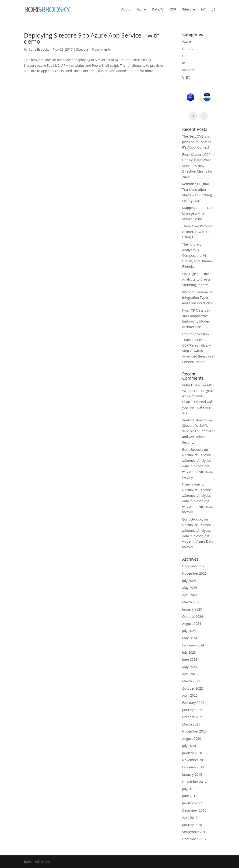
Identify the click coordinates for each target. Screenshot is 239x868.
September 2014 (195, 832)
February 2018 (193, 767)
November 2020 (195, 731)
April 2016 (190, 818)
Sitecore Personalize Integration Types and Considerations (198, 298)
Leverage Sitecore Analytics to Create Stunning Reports (196, 279)
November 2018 (195, 760)
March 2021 (191, 724)
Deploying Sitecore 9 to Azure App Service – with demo (92, 38)
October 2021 (193, 717)
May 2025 (190, 588)
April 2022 (190, 695)
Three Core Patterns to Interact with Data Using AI (198, 232)
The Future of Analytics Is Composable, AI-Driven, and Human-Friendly (198, 255)
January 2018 (192, 774)
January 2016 (192, 825)
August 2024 (192, 623)
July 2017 (189, 789)
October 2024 (193, 616)
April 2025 (190, 595)
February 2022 (193, 703)
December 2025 (194, 566)
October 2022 (193, 688)
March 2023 (191, 681)
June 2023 (190, 659)
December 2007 (194, 839)
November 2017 (195, 782)
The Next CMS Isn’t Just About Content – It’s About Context (198, 142)
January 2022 (192, 710)
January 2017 (192, 803)
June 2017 (190, 796)
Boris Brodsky (39, 49)
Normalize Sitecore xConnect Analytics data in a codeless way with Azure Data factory (198, 466)
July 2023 (189, 652)
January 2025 (192, 609)
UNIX (186, 77)
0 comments (101, 49)
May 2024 (190, 638)
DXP (173, 10)
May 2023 (190, 667)
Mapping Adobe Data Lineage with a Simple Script (198, 213)
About (126, 10)
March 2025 (191, 602)
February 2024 (193, 645)
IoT (203, 10)
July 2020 (189, 746)
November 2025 (195, 573)
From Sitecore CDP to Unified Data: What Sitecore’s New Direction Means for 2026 (199, 166)
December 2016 (194, 810)
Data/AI (158, 10)
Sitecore (188, 10)
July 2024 (189, 631)
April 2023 (190, 674)
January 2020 (192, 753)
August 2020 (192, 738)
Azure (141, 10)
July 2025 (189, 581)
